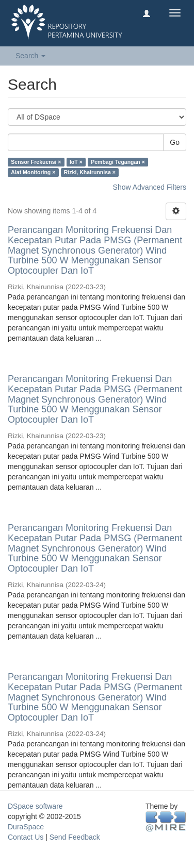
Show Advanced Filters (150, 187)
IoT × (76, 162)
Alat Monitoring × (33, 172)
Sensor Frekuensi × (36, 162)
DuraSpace (26, 827)
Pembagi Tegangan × (118, 162)
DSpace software (35, 806)
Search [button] (30, 56)
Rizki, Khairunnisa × (90, 172)
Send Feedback (75, 837)
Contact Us (26, 837)
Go (175, 142)
